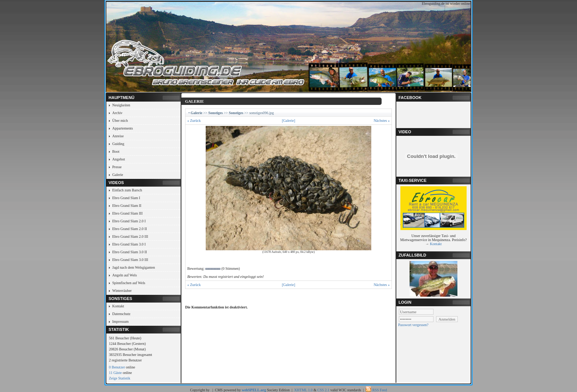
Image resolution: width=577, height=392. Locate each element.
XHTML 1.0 (303, 390)
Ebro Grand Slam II (127, 206)
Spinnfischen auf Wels (129, 283)
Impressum (120, 322)
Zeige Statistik (120, 378)
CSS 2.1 (323, 390)
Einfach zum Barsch (127, 190)
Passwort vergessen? (413, 325)
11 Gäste (115, 373)
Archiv (117, 113)
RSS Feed (380, 390)
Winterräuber (122, 291)
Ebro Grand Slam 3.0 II (130, 252)
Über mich (120, 121)
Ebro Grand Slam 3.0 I (129, 244)
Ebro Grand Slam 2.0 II (130, 229)
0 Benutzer (117, 367)
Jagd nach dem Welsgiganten (134, 267)
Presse (117, 167)
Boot (116, 151)
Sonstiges (215, 113)
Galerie (118, 175)
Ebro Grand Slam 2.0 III (130, 236)
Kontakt (118, 306)
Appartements (123, 128)
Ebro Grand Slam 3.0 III (130, 260)
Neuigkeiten (121, 105)
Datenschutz (121, 314)
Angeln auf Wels (125, 275)
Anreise (118, 136)
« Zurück (194, 121)
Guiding (118, 144)
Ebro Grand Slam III (127, 213)
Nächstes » (382, 121)
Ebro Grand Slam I (126, 198)
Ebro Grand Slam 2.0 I (129, 221)
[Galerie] (288, 121)
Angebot (118, 159)
